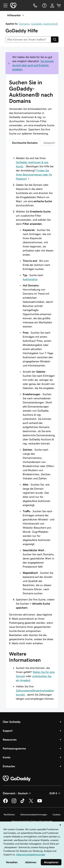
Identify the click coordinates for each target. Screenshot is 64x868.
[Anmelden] (52, 5)
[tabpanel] (32, 398)
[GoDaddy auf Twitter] (31, 802)
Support (8, 731)
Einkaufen (9, 766)
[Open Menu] (4, 5)
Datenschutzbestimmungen (34, 815)
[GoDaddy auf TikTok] (23, 802)
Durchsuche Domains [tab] (25, 143)
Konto (7, 757)
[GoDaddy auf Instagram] (14, 802)
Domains (24, 24)
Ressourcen (10, 740)
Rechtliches (9, 815)
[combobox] (28, 40)
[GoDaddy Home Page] (17, 779)
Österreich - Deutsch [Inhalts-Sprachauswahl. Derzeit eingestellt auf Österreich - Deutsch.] (17, 793)
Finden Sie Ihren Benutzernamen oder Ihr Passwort (34, 174)
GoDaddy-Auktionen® (45, 24)
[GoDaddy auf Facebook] (5, 802)
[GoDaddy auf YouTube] (40, 802)
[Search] (55, 40)
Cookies (56, 815)
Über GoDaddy (12, 722)
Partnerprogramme (14, 748)
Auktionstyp (30, 279)
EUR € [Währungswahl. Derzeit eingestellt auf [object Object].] (55, 793)
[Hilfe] (44, 5)
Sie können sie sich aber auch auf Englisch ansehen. (33, 65)
